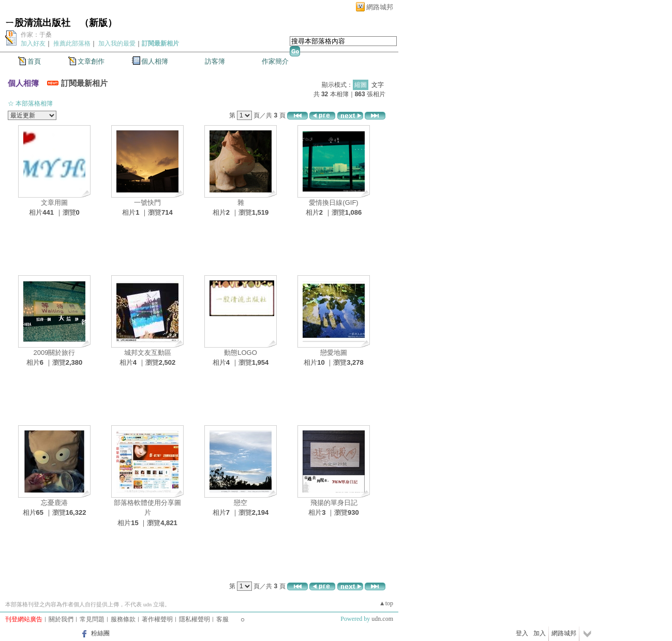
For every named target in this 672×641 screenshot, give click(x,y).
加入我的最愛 (117, 43)
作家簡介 (275, 61)
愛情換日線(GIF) (333, 203)
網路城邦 (380, 7)
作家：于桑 (36, 35)
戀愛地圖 (334, 353)
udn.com (382, 619)
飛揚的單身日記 (334, 503)
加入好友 (33, 43)
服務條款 (123, 619)
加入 (540, 633)
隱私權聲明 (195, 619)
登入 (522, 633)
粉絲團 (100, 633)
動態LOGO (241, 353)
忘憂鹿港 (54, 503)
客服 (222, 619)
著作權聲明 (157, 619)
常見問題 (92, 619)
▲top (386, 603)
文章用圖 (54, 203)
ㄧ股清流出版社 (38, 23)
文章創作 (91, 61)
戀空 (241, 503)
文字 (378, 85)
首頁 (34, 61)
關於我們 (61, 619)
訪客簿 (215, 61)
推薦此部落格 (72, 43)
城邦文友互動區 (148, 353)
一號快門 (147, 203)
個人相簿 (155, 61)
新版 (98, 23)
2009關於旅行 (55, 353)
